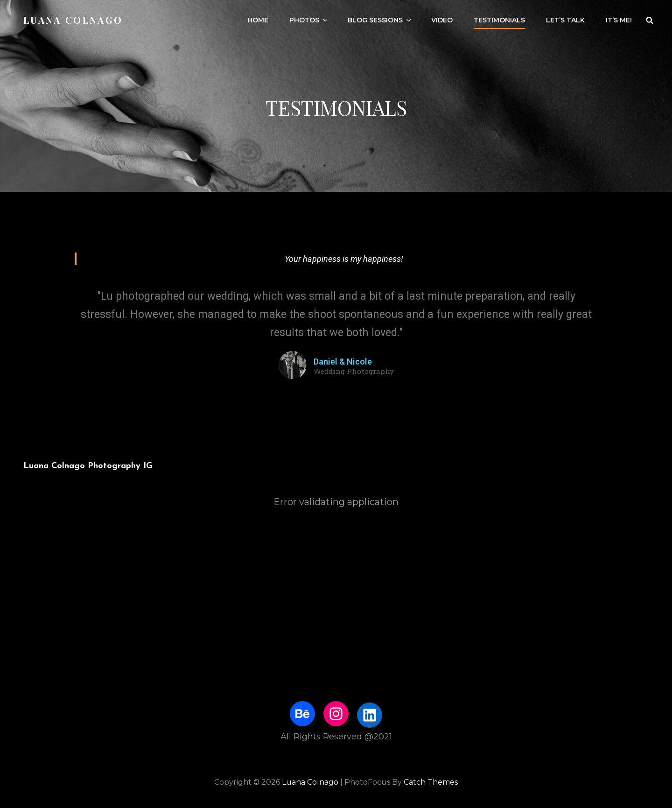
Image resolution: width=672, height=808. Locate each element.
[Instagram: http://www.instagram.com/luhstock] (336, 714)
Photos (309, 20)
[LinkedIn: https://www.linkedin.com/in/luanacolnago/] (370, 715)
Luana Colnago (73, 20)
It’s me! (619, 20)
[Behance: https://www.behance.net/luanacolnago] (302, 714)
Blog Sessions (380, 20)
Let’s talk (565, 20)
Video (442, 20)
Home (258, 20)
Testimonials (499, 20)
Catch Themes (431, 782)
